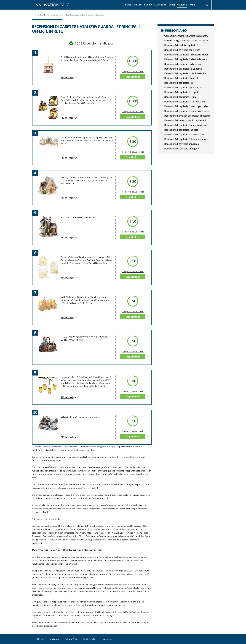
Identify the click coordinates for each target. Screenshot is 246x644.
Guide (128, 5)
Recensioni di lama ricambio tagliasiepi (185, 120)
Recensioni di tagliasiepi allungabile (183, 69)
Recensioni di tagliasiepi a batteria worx (186, 59)
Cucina (148, 5)
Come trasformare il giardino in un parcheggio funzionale (187, 36)
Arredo (138, 5)
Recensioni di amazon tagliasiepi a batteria (187, 116)
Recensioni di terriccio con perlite (182, 50)
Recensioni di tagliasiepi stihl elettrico (184, 101)
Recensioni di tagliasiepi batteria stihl (184, 134)
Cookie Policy (90, 639)
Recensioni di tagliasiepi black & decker (186, 73)
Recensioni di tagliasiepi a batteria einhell (186, 54)
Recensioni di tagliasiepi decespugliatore (186, 139)
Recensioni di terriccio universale (182, 144)
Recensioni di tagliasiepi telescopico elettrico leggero (187, 111)
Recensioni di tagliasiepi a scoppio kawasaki (187, 125)
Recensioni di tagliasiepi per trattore (184, 87)
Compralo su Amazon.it (133, 71)
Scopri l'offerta (133, 77)
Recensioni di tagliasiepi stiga (180, 97)
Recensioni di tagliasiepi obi (179, 83)
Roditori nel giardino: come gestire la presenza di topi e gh (187, 40)
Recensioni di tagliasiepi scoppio (182, 92)
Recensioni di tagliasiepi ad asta (181, 130)
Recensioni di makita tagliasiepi (181, 45)
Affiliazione (55, 639)
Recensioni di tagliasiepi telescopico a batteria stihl (187, 106)
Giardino (182, 5)
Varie (192, 5)
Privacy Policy (72, 639)
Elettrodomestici (165, 5)
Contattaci (107, 639)
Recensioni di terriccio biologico (182, 148)
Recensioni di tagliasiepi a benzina (182, 64)
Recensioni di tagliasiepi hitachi (181, 78)
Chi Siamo (39, 639)
